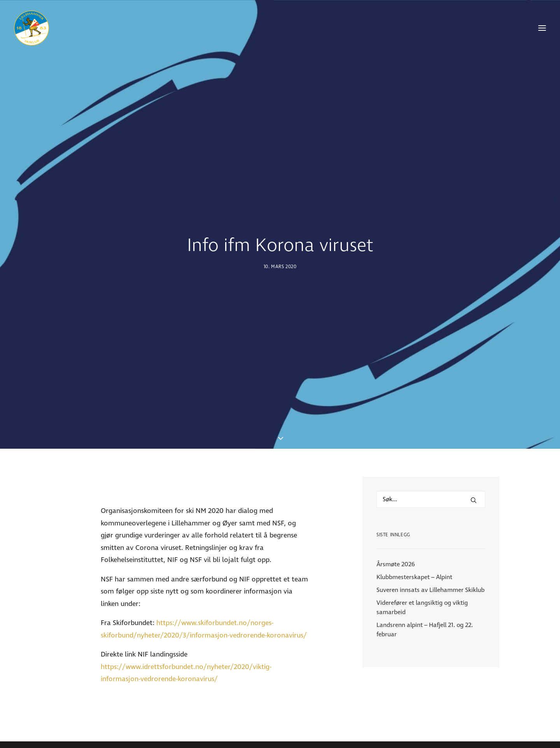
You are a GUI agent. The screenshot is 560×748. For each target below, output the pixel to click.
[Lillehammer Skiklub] (31, 28)
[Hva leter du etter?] (431, 453)
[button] (542, 28)
